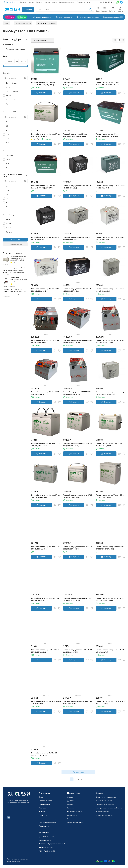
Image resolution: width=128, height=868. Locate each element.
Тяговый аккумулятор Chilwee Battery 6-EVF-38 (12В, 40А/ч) (107, 135)
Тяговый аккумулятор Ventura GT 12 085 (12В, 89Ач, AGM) (110, 445)
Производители (45, 826)
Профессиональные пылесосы (88, 17)
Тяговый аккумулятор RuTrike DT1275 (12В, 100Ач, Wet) (46, 702)
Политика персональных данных (18, 859)
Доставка (23, 2)
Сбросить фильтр (15, 244)
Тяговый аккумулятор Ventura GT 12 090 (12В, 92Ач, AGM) (45, 496)
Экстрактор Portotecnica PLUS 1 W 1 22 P (19, 280)
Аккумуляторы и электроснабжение (109, 808)
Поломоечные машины (64, 17)
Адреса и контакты (83, 2)
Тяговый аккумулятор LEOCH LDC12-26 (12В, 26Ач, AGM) (78, 651)
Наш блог (42, 812)
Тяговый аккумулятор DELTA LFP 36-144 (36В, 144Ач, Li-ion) (78, 341)
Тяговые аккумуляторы (23, 23)
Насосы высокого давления (113, 17)
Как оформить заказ (75, 812)
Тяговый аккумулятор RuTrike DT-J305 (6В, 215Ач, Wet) (44, 754)
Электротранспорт (103, 812)
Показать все (78, 772)
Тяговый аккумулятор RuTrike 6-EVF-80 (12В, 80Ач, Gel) (110, 238)
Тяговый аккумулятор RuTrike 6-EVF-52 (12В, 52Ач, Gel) (110, 187)
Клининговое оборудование (106, 797)
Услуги (70, 819)
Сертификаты (72, 815)
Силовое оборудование (104, 815)
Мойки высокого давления (42, 17)
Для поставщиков (45, 801)
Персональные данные (47, 822)
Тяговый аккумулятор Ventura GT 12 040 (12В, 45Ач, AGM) (78, 445)
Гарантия (71, 808)
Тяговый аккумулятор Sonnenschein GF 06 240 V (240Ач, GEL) (110, 548)
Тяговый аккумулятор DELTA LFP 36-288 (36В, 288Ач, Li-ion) (78, 393)
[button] (121, 17)
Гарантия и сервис (51, 2)
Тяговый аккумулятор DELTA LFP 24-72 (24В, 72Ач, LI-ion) (45, 341)
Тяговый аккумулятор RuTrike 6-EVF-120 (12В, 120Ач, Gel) (78, 290)
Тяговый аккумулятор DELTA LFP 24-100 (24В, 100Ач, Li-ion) (78, 599)
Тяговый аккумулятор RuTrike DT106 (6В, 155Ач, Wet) (110, 651)
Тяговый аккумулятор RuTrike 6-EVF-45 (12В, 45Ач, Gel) (78, 187)
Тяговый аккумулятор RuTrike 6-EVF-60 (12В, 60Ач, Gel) (78, 238)
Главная (6, 23)
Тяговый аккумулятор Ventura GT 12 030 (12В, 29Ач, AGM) (45, 445)
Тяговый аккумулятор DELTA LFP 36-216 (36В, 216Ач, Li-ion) (110, 341)
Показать (13, 239)
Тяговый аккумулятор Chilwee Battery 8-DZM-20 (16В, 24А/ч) (107, 84)
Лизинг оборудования (67, 2)
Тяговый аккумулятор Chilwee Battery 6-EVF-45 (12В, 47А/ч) (43, 187)
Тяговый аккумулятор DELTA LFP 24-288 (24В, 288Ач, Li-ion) (110, 599)
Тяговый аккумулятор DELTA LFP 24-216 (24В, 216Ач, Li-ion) (45, 393)
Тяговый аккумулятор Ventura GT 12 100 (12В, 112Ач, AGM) (45, 135)
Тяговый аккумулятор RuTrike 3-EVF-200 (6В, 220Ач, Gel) (110, 290)
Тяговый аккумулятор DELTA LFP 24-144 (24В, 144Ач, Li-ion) (45, 599)
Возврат (39, 2)
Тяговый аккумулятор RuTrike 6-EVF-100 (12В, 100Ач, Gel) (45, 290)
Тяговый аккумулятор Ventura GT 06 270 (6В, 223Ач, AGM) (78, 548)
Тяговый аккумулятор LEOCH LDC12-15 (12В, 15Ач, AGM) (45, 651)
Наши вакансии (45, 804)
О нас (41, 797)
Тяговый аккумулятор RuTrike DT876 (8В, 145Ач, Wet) (110, 702)
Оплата (31, 2)
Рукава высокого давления (105, 804)
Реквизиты (43, 815)
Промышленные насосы (104, 801)
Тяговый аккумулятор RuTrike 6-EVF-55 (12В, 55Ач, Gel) (45, 238)
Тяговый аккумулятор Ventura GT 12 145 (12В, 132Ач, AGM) (78, 496)
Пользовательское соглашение (50, 819)
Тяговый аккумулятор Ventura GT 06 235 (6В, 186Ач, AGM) (45, 548)
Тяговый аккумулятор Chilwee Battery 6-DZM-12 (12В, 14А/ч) (75, 135)
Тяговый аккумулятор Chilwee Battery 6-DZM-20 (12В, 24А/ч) (43, 84)
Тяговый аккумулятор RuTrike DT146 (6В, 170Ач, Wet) (78, 702)
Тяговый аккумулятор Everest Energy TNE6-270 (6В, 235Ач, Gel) (110, 393)
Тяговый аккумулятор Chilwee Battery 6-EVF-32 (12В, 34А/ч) (75, 84)
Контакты (42, 808)
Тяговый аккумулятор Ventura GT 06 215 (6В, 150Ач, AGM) (110, 496)
